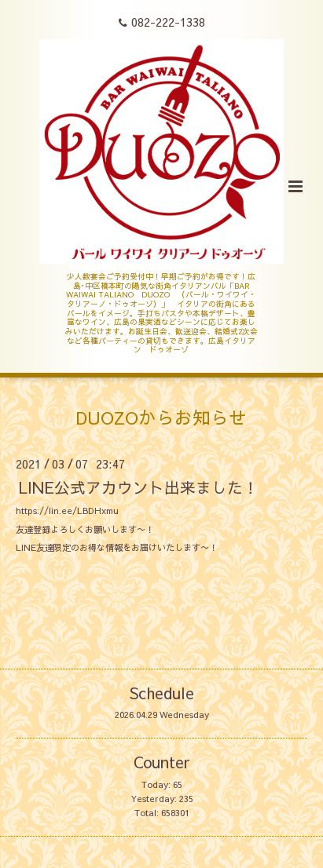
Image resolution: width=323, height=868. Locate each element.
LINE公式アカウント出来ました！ (139, 486)
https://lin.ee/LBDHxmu (67, 511)
